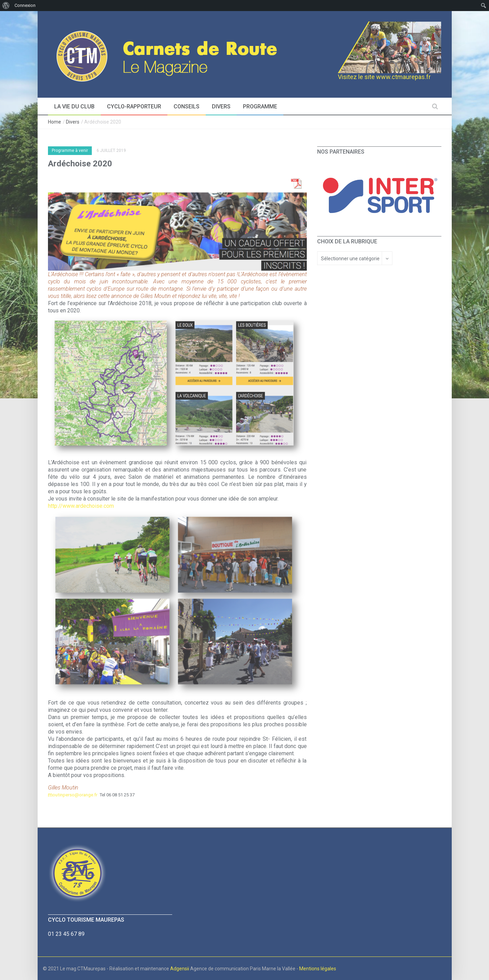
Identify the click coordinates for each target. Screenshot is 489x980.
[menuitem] (6, 6)
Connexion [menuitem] (25, 5)
